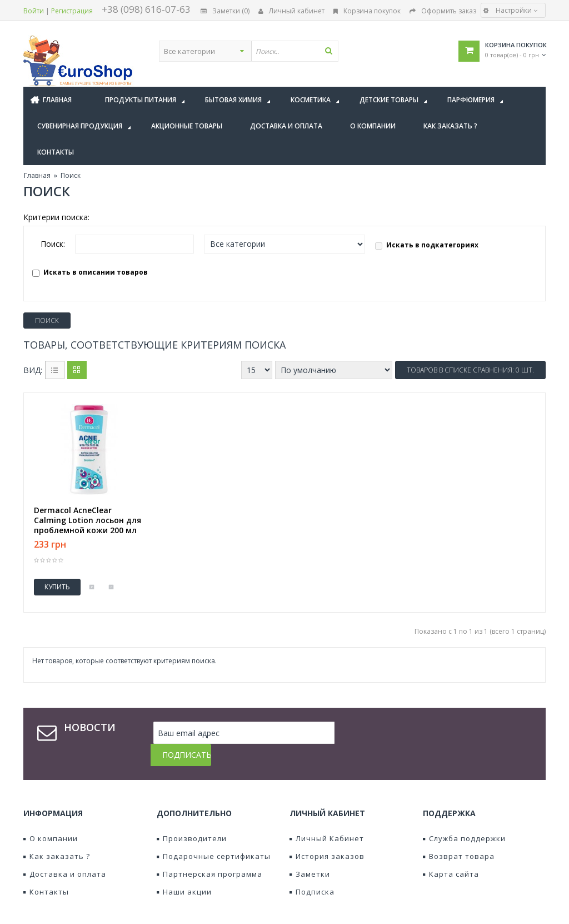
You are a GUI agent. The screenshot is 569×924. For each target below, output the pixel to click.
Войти (34, 11)
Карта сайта (451, 852)
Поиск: (53, 244)
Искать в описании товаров (90, 272)
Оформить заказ (443, 11)
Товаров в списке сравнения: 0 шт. (470, 370)
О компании (51, 816)
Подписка (312, 870)
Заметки (310, 852)
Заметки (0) (225, 11)
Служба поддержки (464, 816)
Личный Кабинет (327, 816)
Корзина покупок (367, 11)
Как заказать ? (57, 834)
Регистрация (72, 11)
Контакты (46, 870)
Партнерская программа (209, 852)
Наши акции (184, 870)
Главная (37, 175)
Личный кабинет (291, 11)
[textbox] (348, 51)
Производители (192, 816)
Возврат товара (459, 834)
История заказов (327, 834)
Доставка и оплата (65, 852)
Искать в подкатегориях (427, 245)
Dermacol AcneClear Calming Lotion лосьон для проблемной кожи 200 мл (88, 520)
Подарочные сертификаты (214, 834)
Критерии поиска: (56, 217)
